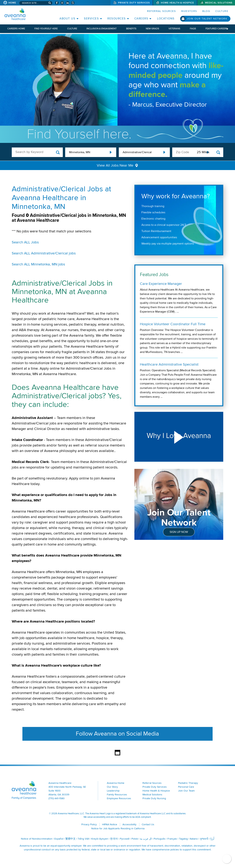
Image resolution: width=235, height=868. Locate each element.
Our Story (112, 787)
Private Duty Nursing (154, 798)
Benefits (131, 29)
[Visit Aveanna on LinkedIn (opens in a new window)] (67, 3)
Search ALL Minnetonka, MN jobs (38, 264)
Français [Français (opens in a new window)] (172, 839)
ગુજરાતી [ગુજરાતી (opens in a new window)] (204, 839)
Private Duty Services (134, 3)
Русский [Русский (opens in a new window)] (125, 839)
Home (12, 3)
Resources (117, 19)
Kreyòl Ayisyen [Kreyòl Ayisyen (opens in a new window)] (100, 839)
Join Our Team (186, 791)
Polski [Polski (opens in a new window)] (135, 839)
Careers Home (16, 29)
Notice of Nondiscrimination (37, 839)
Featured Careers (217, 29)
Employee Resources (119, 798)
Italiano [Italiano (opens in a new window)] (194, 839)
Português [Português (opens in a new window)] (160, 839)
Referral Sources (161, 11)
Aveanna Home (116, 783)
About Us (67, 19)
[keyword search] (37, 152)
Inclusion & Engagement (102, 29)
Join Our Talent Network (207, 19)
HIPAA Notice (110, 824)
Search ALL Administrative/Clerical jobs (44, 253)
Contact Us (148, 824)
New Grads (152, 29)
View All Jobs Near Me (115, 165)
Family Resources (117, 795)
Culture (222, 11)
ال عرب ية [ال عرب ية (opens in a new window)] (146, 839)
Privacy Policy (89, 824)
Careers (141, 19)
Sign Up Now (179, 532)
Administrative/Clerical (137, 152)
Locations (166, 19)
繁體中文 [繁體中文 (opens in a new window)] (70, 839)
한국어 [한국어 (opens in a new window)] (114, 839)
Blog (206, 11)
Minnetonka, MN (80, 152)
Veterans (174, 29)
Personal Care (186, 787)
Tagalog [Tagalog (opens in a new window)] (183, 839)
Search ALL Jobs (25, 242)
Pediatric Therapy (188, 783)
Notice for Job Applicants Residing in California (118, 828)
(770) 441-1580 (57, 798)
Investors (189, 11)
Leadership (113, 791)
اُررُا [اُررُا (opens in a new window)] (212, 839)
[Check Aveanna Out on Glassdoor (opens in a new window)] (73, 3)
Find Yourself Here (46, 29)
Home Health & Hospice (177, 3)
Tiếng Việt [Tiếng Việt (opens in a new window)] (83, 839)
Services (91, 19)
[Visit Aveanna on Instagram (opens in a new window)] (62, 3)
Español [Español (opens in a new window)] (59, 839)
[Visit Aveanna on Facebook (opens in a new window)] (57, 3)
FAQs (193, 29)
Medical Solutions (219, 3)
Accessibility (129, 824)
